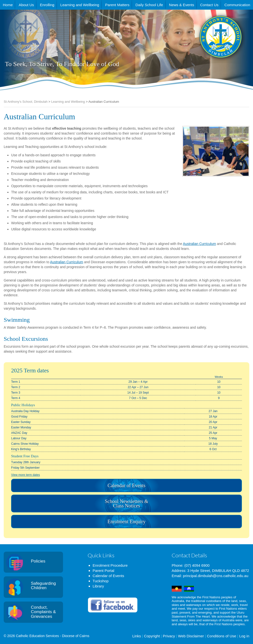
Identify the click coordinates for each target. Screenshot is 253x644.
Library (98, 586)
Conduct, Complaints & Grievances (43, 612)
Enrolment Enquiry (126, 522)
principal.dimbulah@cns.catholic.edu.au (216, 576)
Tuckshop (101, 581)
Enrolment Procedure (110, 565)
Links (137, 636)
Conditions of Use (221, 636)
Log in (244, 636)
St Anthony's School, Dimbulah (196, 49)
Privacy (169, 636)
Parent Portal (104, 571)
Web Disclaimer (191, 636)
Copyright (152, 636)
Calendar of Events (126, 485)
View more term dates (26, 475)
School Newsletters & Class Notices (126, 503)
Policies (38, 561)
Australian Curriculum (199, 244)
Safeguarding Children (43, 586)
